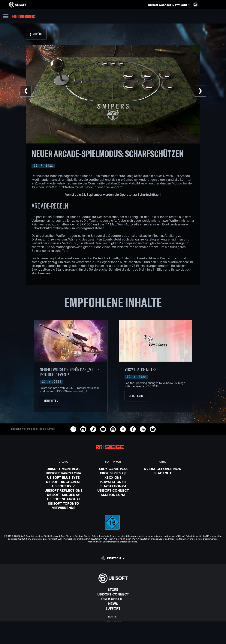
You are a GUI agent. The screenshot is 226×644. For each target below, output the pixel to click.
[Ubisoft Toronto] (63, 503)
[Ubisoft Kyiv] (63, 486)
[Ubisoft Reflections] (63, 490)
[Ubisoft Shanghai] (63, 499)
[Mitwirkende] (63, 508)
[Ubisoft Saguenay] (63, 495)
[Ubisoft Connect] (113, 594)
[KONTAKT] (113, 617)
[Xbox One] (113, 477)
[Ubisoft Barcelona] (63, 473)
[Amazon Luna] (113, 495)
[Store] (113, 589)
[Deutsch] (113, 558)
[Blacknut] (163, 473)
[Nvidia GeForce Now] (163, 469)
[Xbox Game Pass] (113, 469)
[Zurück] (36, 34)
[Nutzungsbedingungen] (113, 627)
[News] (113, 604)
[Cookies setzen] (113, 638)
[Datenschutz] (113, 622)
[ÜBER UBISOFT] (113, 599)
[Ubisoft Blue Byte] (63, 477)
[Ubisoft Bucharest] (63, 482)
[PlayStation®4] (113, 486)
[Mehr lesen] (51, 401)
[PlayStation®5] (113, 482)
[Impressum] (113, 633)
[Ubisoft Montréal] (63, 469)
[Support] (113, 608)
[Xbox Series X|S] (113, 473)
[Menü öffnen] (6, 17)
